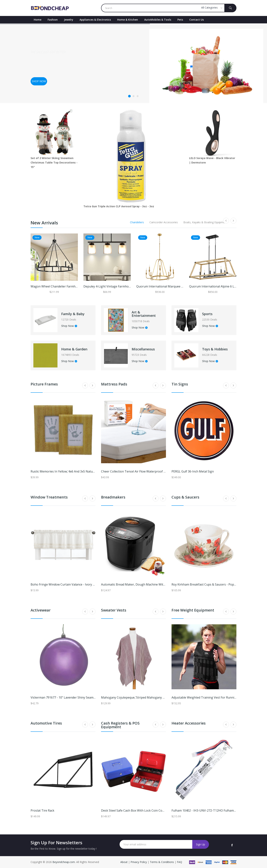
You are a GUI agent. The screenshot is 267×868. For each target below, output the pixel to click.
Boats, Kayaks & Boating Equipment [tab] (205, 222)
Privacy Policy (139, 862)
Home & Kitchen (128, 20)
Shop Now (69, 326)
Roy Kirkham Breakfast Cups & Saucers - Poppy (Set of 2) (211, 584)
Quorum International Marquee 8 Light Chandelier (171, 286)
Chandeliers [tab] (137, 222)
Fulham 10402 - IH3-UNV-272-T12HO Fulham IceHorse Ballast (214, 810)
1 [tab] (129, 96)
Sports (207, 314)
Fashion (53, 20)
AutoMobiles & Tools (158, 20)
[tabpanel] (133, 63)
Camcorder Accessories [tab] (164, 222)
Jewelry (69, 20)
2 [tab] (133, 96)
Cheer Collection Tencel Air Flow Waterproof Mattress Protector (146, 471)
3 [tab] (138, 96)
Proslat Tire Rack (42, 810)
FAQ (179, 862)
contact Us (197, 20)
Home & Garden (74, 349)
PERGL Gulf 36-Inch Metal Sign (193, 471)
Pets (180, 20)
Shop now (39, 81)
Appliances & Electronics (95, 20)
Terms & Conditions (162, 862)
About (124, 862)
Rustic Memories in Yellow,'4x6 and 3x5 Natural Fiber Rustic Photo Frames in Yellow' (89, 471)
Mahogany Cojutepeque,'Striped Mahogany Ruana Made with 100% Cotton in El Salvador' (164, 697)
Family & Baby (73, 314)
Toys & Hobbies (215, 349)
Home (38, 20)
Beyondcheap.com (64, 862)
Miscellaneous (143, 349)
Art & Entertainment (144, 314)
